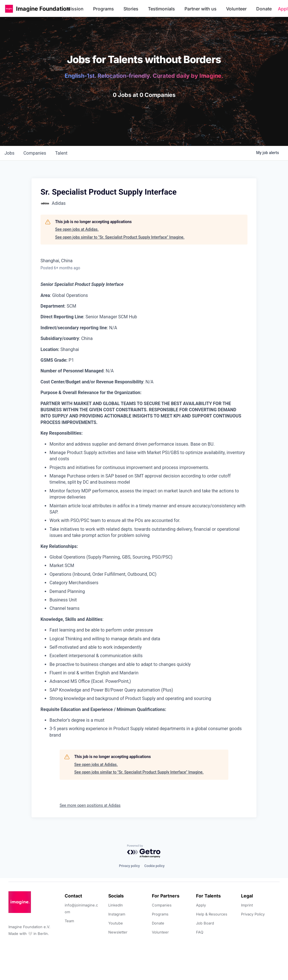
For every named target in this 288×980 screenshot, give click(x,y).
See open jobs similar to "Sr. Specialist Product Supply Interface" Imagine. (120, 237)
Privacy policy (129, 866)
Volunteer (236, 9)
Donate (264, 9)
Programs (103, 9)
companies (35, 153)
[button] (9, 9)
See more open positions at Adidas (90, 805)
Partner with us (201, 9)
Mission (75, 9)
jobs (9, 153)
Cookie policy (154, 866)
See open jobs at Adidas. (77, 229)
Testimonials (161, 9)
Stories (131, 9)
